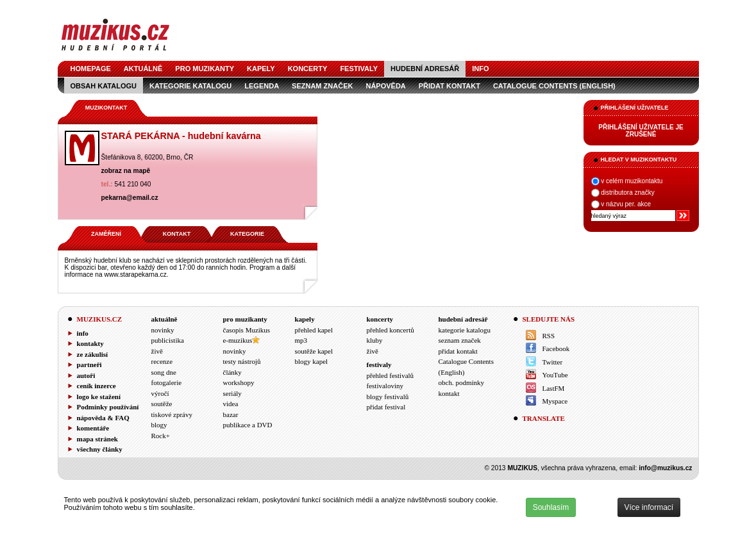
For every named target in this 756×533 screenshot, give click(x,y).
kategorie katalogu (190, 86)
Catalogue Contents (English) (554, 86)
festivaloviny (385, 386)
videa (231, 404)
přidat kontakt (449, 86)
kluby (375, 340)
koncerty (308, 69)
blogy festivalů (388, 397)
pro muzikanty (205, 69)
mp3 (301, 340)
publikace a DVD (248, 425)
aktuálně (143, 69)
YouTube (555, 375)
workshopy (239, 382)
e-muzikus (238, 340)
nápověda (385, 86)
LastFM (554, 388)
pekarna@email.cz (130, 198)
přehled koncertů (391, 330)
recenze (162, 361)
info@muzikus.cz (665, 468)
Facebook (556, 348)
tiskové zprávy (172, 414)
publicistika (168, 340)
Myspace (555, 401)
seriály (232, 393)
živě (157, 351)
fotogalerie (167, 382)
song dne (164, 372)
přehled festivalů (391, 375)
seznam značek (322, 86)
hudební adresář (425, 69)
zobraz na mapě (126, 171)
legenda (262, 86)
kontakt (449, 393)
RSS (549, 336)
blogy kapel (312, 361)
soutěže (162, 404)
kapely (261, 69)
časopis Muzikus (247, 330)
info (480, 69)
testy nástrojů (242, 361)
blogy (159, 425)
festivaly (359, 69)
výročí (160, 393)
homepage (91, 69)
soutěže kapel (314, 351)
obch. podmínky (462, 382)
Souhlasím (551, 507)
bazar (231, 414)
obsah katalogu (104, 86)
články (232, 372)
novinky (163, 330)
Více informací (649, 507)
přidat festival (386, 407)
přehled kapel (314, 330)
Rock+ (161, 436)
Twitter (553, 362)
